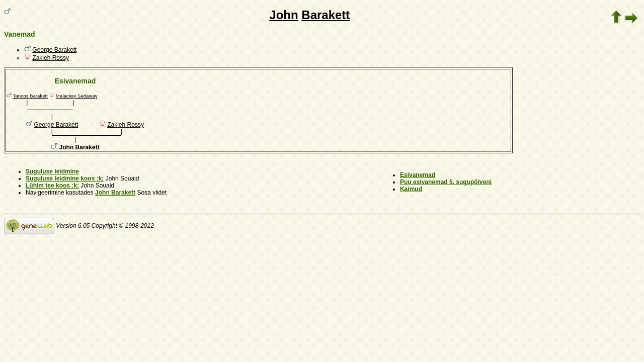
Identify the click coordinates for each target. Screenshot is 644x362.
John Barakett (115, 193)
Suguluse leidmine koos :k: (65, 178)
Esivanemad (418, 175)
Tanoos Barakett (30, 96)
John (284, 15)
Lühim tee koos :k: (52, 186)
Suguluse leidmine (52, 171)
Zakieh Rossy (51, 58)
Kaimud (411, 189)
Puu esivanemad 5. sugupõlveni (446, 182)
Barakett (326, 15)
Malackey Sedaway (77, 96)
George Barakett (54, 50)
